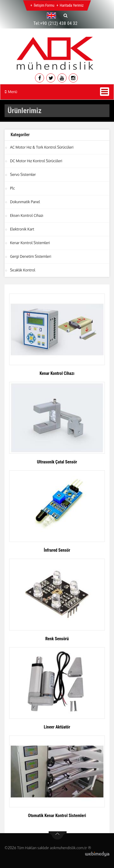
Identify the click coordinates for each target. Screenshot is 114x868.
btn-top (58, 836)
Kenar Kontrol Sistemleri (30, 243)
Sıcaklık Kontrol (23, 270)
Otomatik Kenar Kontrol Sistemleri (57, 816)
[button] (53, 15)
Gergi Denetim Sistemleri (31, 256)
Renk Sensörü (57, 639)
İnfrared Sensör (57, 550)
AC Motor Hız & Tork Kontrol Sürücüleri (42, 147)
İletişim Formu (44, 5)
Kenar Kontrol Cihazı (57, 373)
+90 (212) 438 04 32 (59, 23)
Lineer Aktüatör (57, 727)
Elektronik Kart (22, 229)
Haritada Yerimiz (72, 5)
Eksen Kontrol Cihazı (27, 215)
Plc (12, 188)
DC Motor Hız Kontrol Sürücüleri (36, 161)
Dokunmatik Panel (25, 202)
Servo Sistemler (23, 175)
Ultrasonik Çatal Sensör (57, 462)
